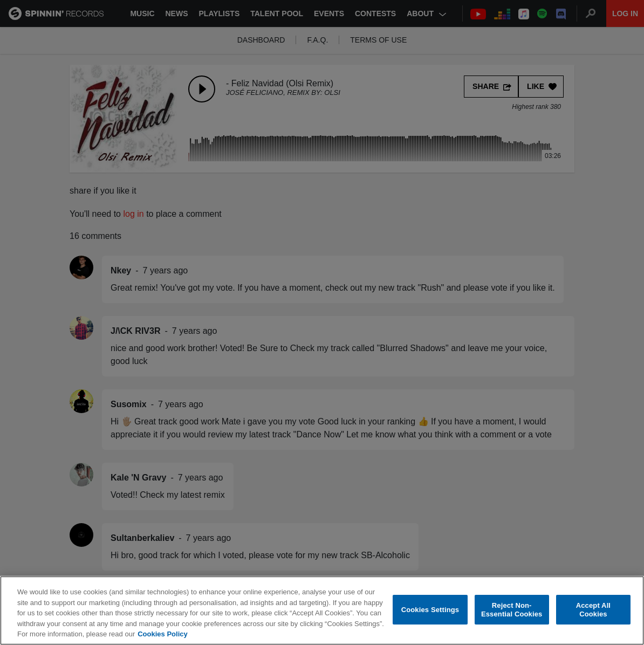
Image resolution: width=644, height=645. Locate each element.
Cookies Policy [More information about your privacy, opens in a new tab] (162, 634)
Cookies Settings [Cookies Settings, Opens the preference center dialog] (430, 610)
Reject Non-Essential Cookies (512, 610)
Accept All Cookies (593, 610)
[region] (322, 610)
